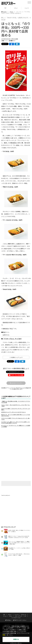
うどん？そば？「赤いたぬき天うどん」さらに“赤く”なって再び (16, 406)
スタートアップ (18, 616)
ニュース (27, 8)
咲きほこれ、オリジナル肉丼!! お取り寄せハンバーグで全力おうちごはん (16, 415)
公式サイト (6, 335)
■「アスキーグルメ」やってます (11, 339)
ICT (25, 616)
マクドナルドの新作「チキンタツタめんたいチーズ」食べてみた (16, 419)
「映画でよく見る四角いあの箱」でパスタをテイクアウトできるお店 (16, 402)
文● (3, 41)
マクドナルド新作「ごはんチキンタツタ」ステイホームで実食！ (16, 409)
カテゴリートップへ (16, 383)
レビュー (16, 8)
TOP (5, 8)
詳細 (4, 635)
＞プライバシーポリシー (16, 643)
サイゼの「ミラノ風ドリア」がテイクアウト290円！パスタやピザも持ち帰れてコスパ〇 (15, 422)
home (4, 12)
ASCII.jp (8, 620)
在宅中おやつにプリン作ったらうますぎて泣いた (13, 412)
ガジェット (24, 614)
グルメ (11, 12)
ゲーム (5, 616)
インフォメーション (16, 618)
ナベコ (6, 41)
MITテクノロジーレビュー (20, 620)
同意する (16, 639)
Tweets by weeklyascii (6, 495)
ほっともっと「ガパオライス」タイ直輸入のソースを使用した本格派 (16, 426)
